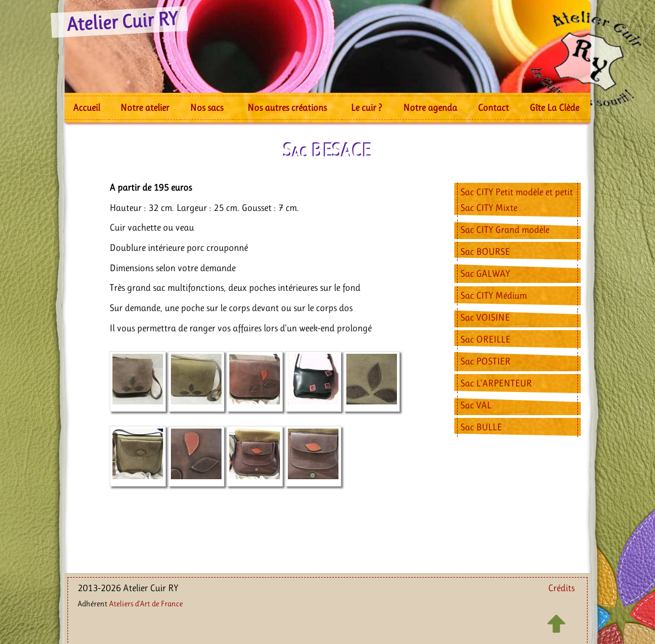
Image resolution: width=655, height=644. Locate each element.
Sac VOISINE (485, 317)
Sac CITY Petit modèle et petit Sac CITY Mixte (517, 199)
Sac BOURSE (485, 251)
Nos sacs (207, 107)
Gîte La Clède (554, 107)
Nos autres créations (287, 107)
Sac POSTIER (485, 361)
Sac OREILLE (485, 339)
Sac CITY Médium (494, 295)
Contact (493, 107)
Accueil (87, 107)
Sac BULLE (481, 427)
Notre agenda (430, 107)
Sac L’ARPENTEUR (496, 383)
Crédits (561, 588)
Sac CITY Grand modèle (505, 229)
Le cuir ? (366, 107)
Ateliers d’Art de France (146, 604)
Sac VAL (476, 405)
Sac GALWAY (485, 273)
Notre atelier (145, 107)
